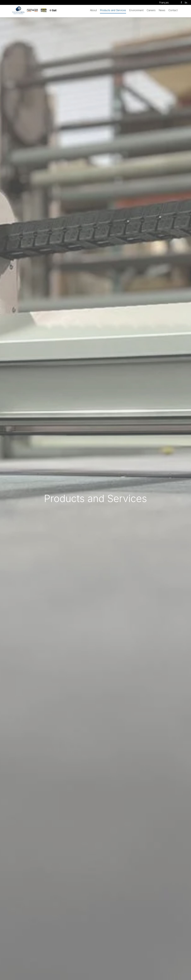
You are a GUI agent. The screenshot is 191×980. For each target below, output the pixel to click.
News (162, 10)
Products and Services (113, 10)
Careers (151, 10)
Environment (136, 10)
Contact (173, 10)
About (93, 10)
